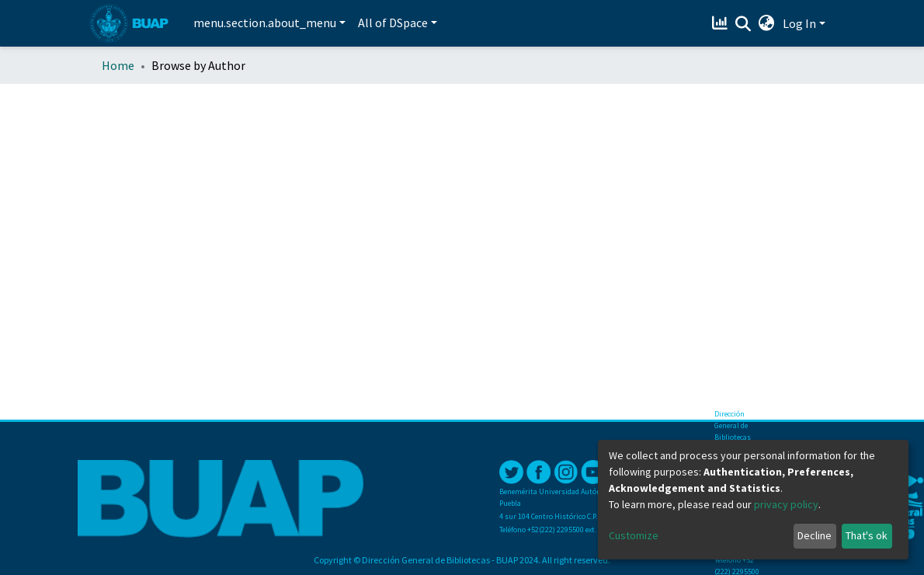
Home (118, 65)
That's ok (867, 535)
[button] (767, 23)
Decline (815, 535)
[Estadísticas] (722, 23)
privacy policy (786, 504)
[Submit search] (743, 24)
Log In (799, 23)
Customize (634, 535)
